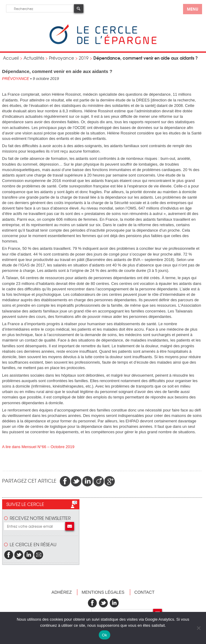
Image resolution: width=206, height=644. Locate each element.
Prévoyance (61, 58)
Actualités (34, 58)
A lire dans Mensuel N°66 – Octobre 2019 (38, 447)
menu (193, 9)
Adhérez (62, 592)
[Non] (198, 628)
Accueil (11, 58)
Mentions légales (103, 592)
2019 (84, 58)
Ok (104, 635)
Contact (145, 592)
